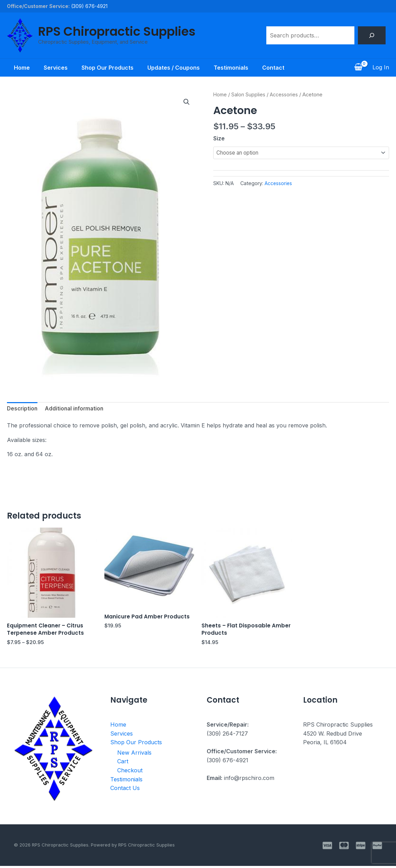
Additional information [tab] (77, 409)
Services (51, 68)
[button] (186, 102)
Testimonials (235, 68)
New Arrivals (134, 755)
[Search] (372, 35)
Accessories (286, 95)
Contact (280, 68)
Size (219, 138)
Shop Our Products (106, 68)
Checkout (130, 772)
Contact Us (125, 790)
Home (15, 68)
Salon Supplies (249, 95)
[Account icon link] (381, 68)
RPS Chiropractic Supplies (117, 31)
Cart (123, 763)
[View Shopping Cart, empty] (358, 68)
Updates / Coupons (175, 68)
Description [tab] (23, 409)
